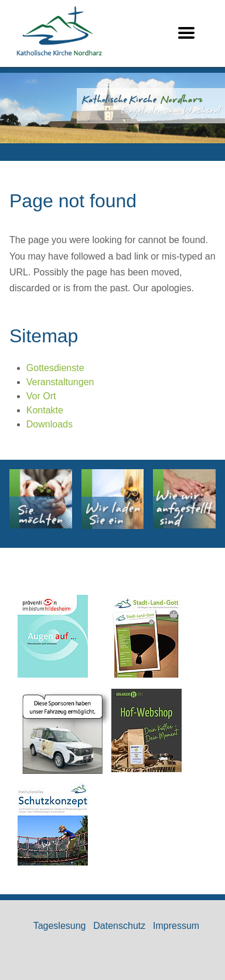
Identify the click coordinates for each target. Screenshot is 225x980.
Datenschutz (119, 926)
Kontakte (45, 410)
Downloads (50, 424)
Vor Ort (41, 396)
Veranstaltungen (60, 382)
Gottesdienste (55, 368)
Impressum (176, 926)
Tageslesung (60, 926)
